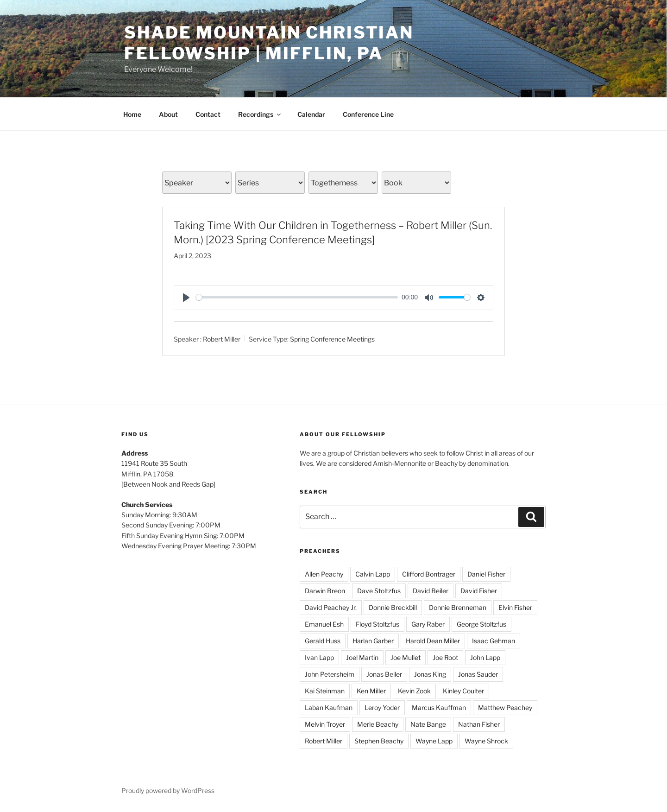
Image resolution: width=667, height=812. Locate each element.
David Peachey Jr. (331, 607)
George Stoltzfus (481, 624)
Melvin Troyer (325, 724)
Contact (208, 114)
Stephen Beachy (379, 741)
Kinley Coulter (463, 691)
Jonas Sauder (478, 674)
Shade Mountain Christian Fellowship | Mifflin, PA (269, 43)
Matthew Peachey (505, 707)
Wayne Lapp (434, 741)
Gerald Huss (323, 641)
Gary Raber (428, 624)
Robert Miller (222, 339)
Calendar (311, 114)
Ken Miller (371, 691)
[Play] (186, 298)
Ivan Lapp (319, 657)
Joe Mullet (406, 657)
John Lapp (485, 657)
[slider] (297, 297)
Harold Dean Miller (433, 641)
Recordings (260, 114)
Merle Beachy (378, 724)
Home (132, 114)
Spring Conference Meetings (332, 339)
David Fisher (479, 591)
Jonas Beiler (384, 674)
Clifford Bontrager (429, 574)
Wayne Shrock (486, 741)
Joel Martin (362, 657)
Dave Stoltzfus (379, 591)
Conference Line (368, 114)
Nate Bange (428, 724)
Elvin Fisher (515, 607)
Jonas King (430, 674)
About (168, 114)
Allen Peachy (324, 574)
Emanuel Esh (324, 624)
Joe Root (445, 657)
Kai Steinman (325, 691)
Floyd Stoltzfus (378, 624)
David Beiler (431, 591)
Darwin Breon (325, 591)
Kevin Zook (414, 691)
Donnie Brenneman (458, 607)
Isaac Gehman (494, 641)
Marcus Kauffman (439, 707)
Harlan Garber (373, 641)
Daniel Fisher (486, 574)
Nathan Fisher (479, 724)
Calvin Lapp (373, 574)
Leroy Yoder (382, 707)
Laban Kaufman (329, 707)
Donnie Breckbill (393, 607)
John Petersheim (330, 674)
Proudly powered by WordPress (168, 790)
